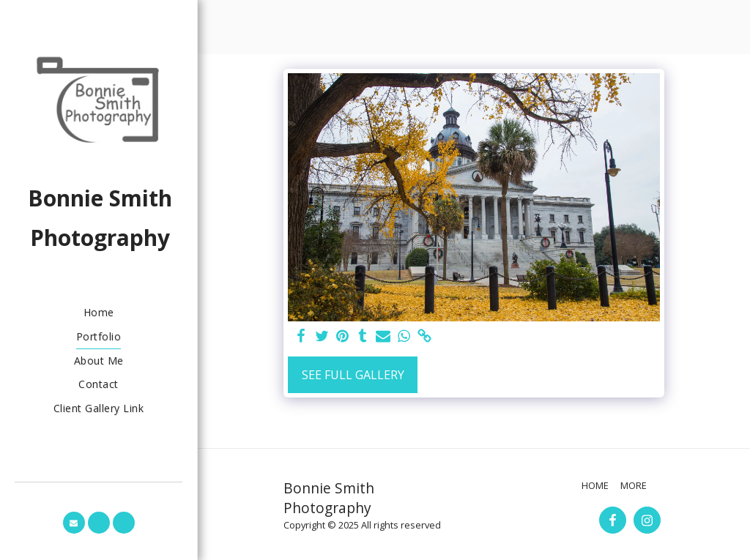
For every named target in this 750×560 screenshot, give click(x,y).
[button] (74, 523)
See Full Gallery (353, 375)
